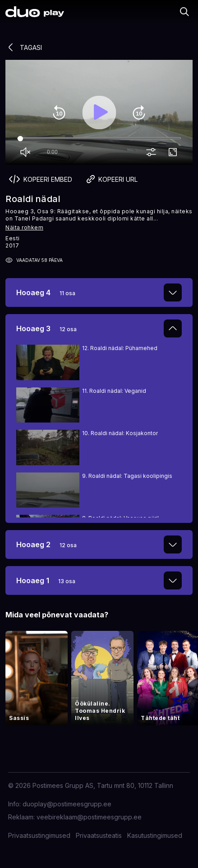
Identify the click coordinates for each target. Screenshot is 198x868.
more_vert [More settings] (153, 153)
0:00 (52, 152)
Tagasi (24, 47)
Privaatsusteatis (99, 835)
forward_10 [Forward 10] (139, 112)
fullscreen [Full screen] (175, 153)
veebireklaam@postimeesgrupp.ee (89, 817)
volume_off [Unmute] (27, 153)
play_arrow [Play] (99, 112)
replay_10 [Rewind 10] (59, 112)
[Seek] (99, 139)
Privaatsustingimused (39, 835)
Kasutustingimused (155, 835)
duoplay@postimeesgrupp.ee (67, 804)
